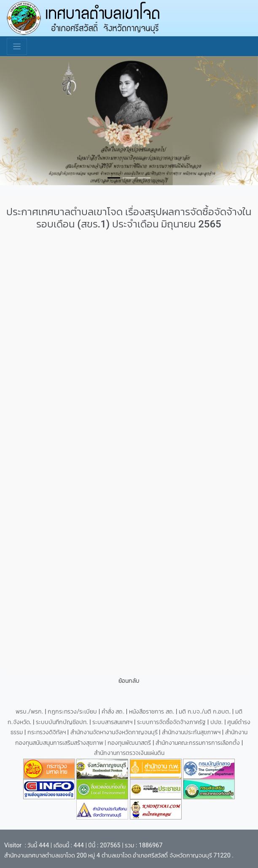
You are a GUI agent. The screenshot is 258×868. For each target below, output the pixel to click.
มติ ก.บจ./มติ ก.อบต (204, 712)
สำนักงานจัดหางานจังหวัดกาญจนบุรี (115, 732)
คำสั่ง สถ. (113, 712)
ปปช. (217, 722)
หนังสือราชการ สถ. (152, 712)
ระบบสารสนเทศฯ (113, 722)
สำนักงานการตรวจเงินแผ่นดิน (129, 753)
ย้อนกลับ (129, 681)
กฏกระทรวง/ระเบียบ (72, 712)
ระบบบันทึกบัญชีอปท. (63, 722)
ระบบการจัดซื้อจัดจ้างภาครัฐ (172, 722)
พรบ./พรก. (30, 712)
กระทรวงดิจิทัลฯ (47, 732)
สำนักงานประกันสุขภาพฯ (192, 732)
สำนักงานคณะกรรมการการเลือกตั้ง (198, 743)
